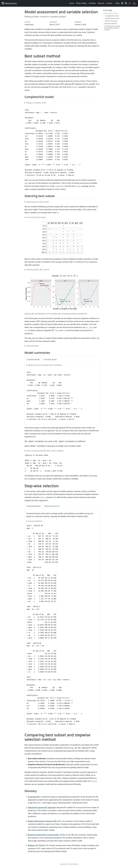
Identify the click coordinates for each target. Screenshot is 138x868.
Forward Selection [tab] (34, 506)
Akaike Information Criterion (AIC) (43, 821)
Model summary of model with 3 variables (45, 365)
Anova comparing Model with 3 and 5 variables (45, 451)
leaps (39, 87)
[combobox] (134, 3)
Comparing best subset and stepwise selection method (112, 28)
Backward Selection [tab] (52, 506)
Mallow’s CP (33, 845)
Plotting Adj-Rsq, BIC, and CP (38, 270)
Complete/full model (112, 16)
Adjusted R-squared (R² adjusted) (42, 807)
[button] (110, 3)
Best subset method (111, 13)
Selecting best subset (112, 18)
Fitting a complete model (36, 103)
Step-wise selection (111, 23)
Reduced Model (33, 346)
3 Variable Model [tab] (33, 359)
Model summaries (111, 21)
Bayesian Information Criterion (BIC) (43, 835)
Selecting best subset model (38, 202)
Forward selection (35, 521)
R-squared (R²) (34, 797)
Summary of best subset (36, 217)
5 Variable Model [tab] (50, 359)
